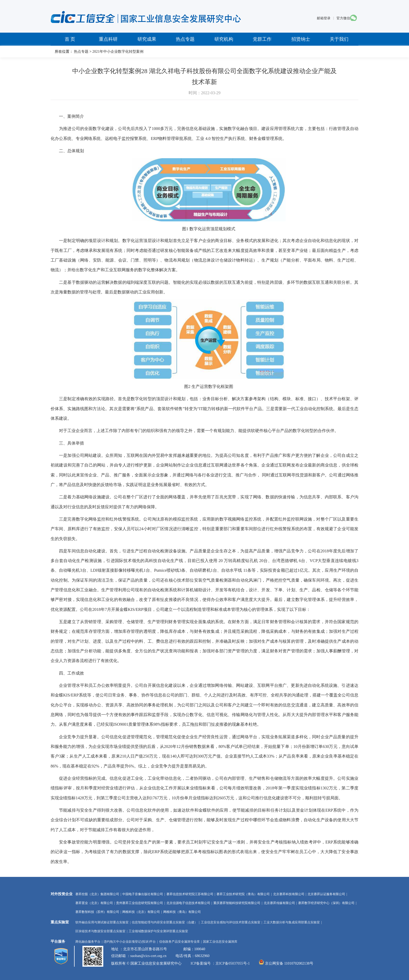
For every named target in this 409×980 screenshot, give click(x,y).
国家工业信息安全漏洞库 (220, 942)
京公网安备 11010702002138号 (289, 963)
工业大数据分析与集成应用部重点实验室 (292, 922)
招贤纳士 (301, 39)
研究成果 (147, 39)
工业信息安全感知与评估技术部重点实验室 (231, 922)
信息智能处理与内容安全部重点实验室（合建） (165, 922)
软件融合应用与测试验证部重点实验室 (102, 922)
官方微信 (343, 18)
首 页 (70, 39)
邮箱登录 (324, 18)
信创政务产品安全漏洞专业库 (179, 942)
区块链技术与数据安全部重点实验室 (100, 931)
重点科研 (108, 39)
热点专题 (185, 39)
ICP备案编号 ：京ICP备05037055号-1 (221, 963)
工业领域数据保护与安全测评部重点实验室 (158, 931)
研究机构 (224, 39)
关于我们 (339, 39)
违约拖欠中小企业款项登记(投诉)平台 (130, 942)
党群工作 (262, 39)
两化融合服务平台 (88, 942)
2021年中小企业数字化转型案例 (118, 52)
